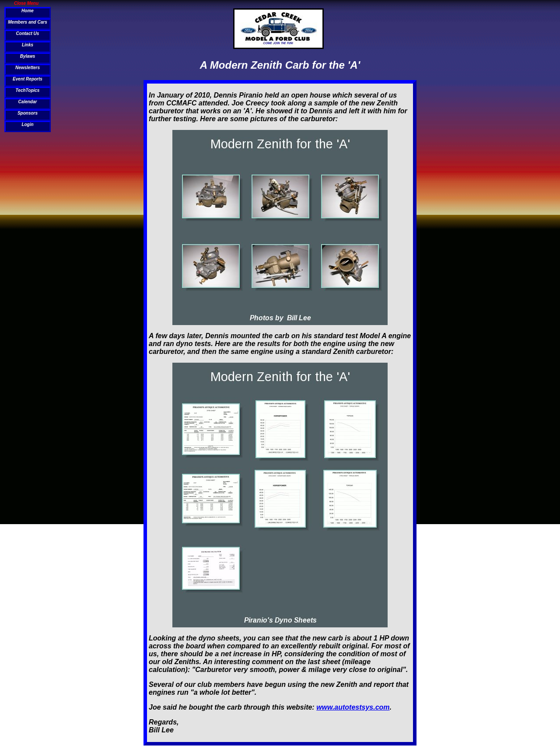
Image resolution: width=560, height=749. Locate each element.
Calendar (28, 102)
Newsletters (28, 68)
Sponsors (28, 113)
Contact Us (28, 33)
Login (27, 124)
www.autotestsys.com (353, 707)
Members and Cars (27, 22)
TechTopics (28, 90)
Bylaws (28, 56)
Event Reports (28, 79)
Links (28, 45)
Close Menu (26, 3)
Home (28, 11)
